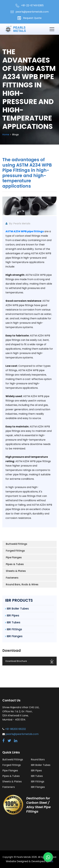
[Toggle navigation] (52, 29)
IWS (51, 861)
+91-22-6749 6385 (30, 5)
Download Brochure (29, 661)
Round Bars (38, 759)
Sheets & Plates (16, 571)
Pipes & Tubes (15, 564)
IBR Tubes (14, 622)
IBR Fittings (14, 629)
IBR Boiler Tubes (18, 608)
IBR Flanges (15, 636)
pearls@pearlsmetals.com (30, 12)
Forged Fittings (15, 551)
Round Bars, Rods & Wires (22, 584)
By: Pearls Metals (18, 224)
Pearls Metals (24, 857)
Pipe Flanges (14, 557)
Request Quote (29, 18)
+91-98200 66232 (15, 729)
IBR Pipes (13, 615)
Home (6, 135)
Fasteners (12, 578)
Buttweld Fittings (17, 544)
